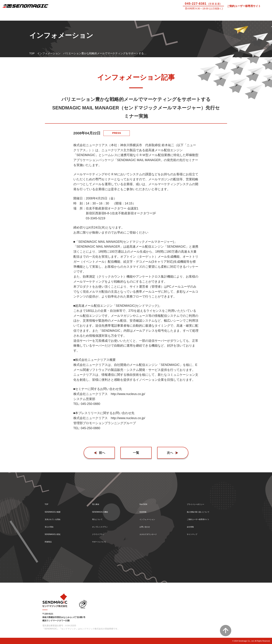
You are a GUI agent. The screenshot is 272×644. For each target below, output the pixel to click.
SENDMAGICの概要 (57, 508)
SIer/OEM (187, 16)
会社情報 (192, 525)
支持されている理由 (56, 516)
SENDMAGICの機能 (104, 508)
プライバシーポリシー (200, 500)
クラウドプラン (101, 533)
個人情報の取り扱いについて (204, 508)
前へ (104, 453)
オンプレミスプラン (104, 525)
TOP (32, 53)
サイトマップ (195, 533)
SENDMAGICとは (17, 16)
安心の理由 (51, 525)
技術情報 (221, 16)
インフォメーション (49, 53)
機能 (85, 16)
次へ (168, 453)
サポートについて (153, 16)
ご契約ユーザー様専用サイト (244, 6)
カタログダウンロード (152, 533)
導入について (119, 16)
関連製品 (50, 541)
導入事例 (51, 16)
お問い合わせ (255, 16)
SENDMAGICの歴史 (57, 533)
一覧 (136, 453)
